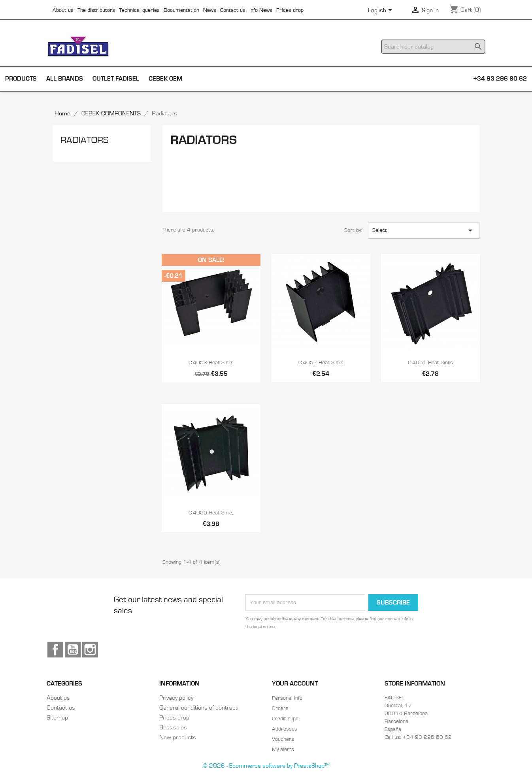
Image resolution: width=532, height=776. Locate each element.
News (210, 10)
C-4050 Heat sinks (211, 513)
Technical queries (139, 10)
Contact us (233, 10)
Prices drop (290, 10)
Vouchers (283, 739)
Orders (280, 708)
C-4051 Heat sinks (430, 363)
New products (178, 737)
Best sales (173, 727)
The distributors (96, 10)
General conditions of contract (198, 708)
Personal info (287, 698)
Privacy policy (176, 698)
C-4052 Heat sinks (321, 363)
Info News (261, 10)
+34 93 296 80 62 (500, 79)
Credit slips (285, 719)
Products (21, 79)
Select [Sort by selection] (424, 230)
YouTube (73, 650)
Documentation (181, 10)
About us (63, 10)
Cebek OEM (165, 79)
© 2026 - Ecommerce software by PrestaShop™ (266, 766)
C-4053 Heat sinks (211, 363)
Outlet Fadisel (116, 79)
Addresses (285, 729)
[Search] (433, 47)
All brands (65, 79)
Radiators (84, 140)
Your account (295, 684)
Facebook (55, 650)
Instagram (90, 650)
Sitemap (57, 718)
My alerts (283, 750)
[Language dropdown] (381, 11)
